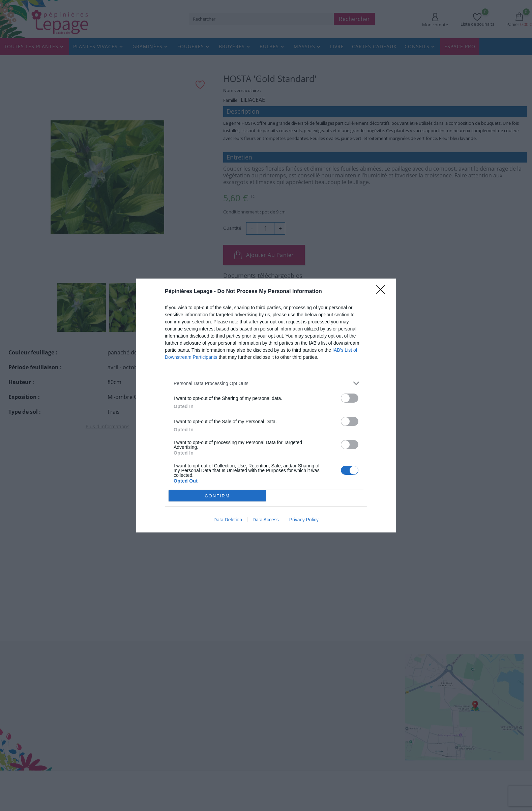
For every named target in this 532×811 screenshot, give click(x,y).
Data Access (266, 520)
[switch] (350, 398)
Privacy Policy (304, 520)
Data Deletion (228, 520)
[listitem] (266, 383)
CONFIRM (218, 496)
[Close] (383, 292)
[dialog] (266, 406)
